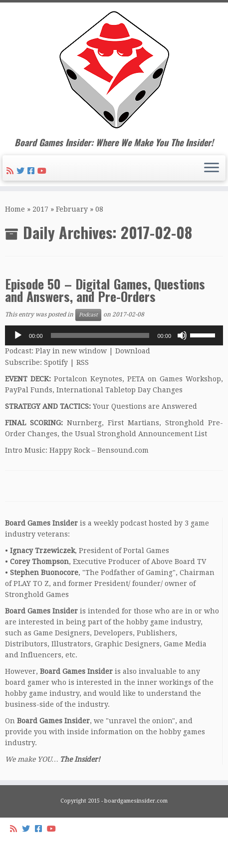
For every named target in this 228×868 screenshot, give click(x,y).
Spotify (56, 362)
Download (133, 351)
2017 (40, 209)
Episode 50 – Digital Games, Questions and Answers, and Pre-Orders (105, 290)
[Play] (18, 335)
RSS (83, 362)
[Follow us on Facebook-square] (32, 171)
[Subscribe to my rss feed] (11, 171)
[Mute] (182, 335)
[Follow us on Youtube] (43, 171)
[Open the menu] (212, 168)
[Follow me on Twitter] (22, 171)
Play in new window (71, 351)
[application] (114, 335)
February (72, 209)
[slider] (100, 335)
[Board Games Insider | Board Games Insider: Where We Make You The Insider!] (114, 70)
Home (15, 209)
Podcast (88, 315)
